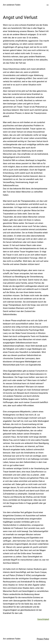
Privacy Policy (43, 639)
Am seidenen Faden (12, 5)
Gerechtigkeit (43, 619)
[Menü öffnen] (48, 5)
